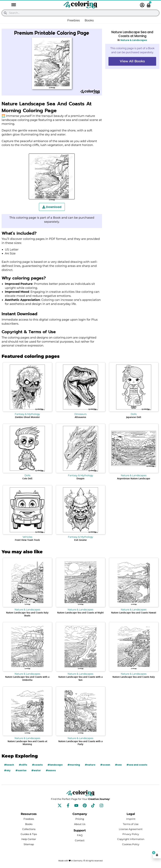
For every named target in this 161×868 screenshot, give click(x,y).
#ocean (107, 765)
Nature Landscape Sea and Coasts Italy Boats (27, 614)
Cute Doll (27, 478)
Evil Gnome (80, 540)
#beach (9, 765)
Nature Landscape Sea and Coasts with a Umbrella (27, 678)
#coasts (38, 765)
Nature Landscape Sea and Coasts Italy (134, 677)
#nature (92, 765)
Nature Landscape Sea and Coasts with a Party (80, 743)
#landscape (56, 765)
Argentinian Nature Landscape (134, 478)
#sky (7, 770)
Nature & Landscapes (134, 40)
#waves (51, 770)
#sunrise (21, 770)
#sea (121, 765)
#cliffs (23, 765)
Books (89, 20)
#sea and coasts (139, 765)
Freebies (74, 20)
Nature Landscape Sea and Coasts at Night (80, 613)
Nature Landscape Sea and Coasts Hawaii (134, 613)
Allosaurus (80, 417)
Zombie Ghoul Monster (27, 417)
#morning (75, 765)
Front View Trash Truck (27, 540)
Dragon (80, 478)
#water (37, 770)
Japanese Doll (134, 417)
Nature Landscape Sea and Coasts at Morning (27, 743)
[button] (12, 5)
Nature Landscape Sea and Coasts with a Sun (80, 678)
